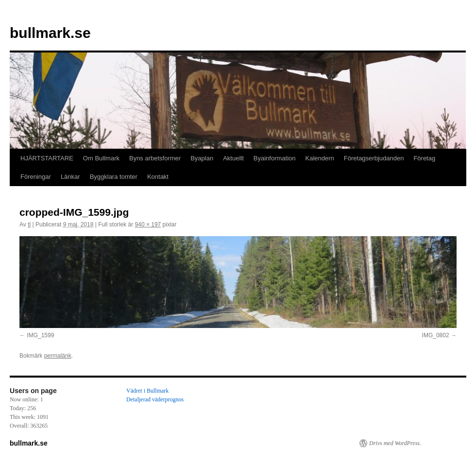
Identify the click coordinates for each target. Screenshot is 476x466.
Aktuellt (233, 158)
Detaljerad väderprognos (155, 399)
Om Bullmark (101, 158)
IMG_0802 (436, 335)
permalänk (58, 356)
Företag (424, 158)
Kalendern (320, 158)
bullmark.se (50, 33)
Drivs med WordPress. (395, 443)
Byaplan (202, 158)
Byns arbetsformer (155, 158)
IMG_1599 (40, 335)
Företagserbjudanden (374, 158)
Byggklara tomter (114, 177)
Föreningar (36, 177)
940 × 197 (148, 224)
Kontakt (158, 177)
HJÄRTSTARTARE (47, 158)
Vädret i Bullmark (147, 391)
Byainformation (275, 158)
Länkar (70, 177)
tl (29, 224)
